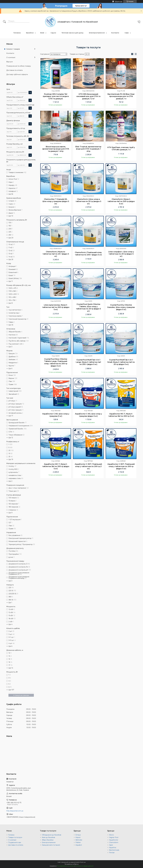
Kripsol (78, 837)
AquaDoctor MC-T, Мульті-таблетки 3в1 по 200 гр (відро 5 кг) (56, 466)
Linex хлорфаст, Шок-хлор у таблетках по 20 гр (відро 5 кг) (121, 254)
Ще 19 (11, 459)
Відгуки (10, 62)
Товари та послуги (15, 837)
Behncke (79, 840)
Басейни (30, 33)
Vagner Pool (114, 837)
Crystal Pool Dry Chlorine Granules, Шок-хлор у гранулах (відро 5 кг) (121, 307)
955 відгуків (119, 1)
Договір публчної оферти (17, 74)
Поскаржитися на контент (66, 866)
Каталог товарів (13, 49)
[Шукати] (4, 22)
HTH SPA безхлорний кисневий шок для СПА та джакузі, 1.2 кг (88, 96)
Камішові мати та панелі (51, 845)
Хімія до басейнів (48, 837)
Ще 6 (10, 369)
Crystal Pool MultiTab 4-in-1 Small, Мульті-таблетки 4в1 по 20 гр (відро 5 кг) (121, 362)
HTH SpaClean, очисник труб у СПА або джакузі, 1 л (121, 149)
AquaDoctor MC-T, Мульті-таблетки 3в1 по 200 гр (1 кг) (121, 415)
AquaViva (113, 848)
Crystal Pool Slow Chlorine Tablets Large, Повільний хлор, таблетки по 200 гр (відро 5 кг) (56, 362)
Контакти (115, 33)
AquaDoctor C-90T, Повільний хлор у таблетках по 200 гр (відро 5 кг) (121, 466)
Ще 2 (10, 481)
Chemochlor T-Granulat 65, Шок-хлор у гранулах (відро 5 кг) (56, 201)
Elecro (111, 835)
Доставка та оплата (14, 70)
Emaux (78, 835)
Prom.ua (83, 862)
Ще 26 (11, 259)
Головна (17, 33)
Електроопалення (97, 33)
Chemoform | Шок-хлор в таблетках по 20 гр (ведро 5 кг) (88, 201)
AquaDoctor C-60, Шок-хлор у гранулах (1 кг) (56, 415)
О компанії (11, 57)
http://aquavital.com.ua (15, 811)
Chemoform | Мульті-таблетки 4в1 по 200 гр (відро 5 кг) (121, 201)
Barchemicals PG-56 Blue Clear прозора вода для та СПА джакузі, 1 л (121, 96)
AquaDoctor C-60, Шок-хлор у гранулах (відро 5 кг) (88, 415)
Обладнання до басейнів (52, 835)
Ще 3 (10, 347)
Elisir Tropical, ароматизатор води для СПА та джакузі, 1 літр (88, 149)
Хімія (42, 33)
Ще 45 (11, 325)
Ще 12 (11, 438)
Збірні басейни (48, 840)
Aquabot (79, 845)
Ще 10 (11, 216)
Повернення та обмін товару (19, 66)
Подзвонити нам (15, 842)
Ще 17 (11, 416)
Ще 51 (11, 303)
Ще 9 (10, 513)
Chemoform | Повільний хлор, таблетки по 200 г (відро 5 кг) (88, 254)
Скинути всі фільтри (22, 695)
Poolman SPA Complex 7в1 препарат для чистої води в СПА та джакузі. (56, 96)
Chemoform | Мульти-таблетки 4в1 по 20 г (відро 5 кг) (56, 254)
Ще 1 (10, 603)
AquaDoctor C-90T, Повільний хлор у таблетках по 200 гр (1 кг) (88, 466)
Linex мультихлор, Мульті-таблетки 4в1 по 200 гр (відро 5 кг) (56, 307)
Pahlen (78, 842)
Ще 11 (11, 281)
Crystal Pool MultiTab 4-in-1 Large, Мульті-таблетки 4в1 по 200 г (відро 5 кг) (88, 362)
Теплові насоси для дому (73, 33)
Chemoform (114, 842)
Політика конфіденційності (84, 866)
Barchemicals (114, 850)
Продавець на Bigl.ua (71, 864)
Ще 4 (10, 624)
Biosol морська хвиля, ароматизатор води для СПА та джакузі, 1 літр (56, 149)
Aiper (111, 845)
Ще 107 (11, 690)
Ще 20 (11, 238)
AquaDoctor (114, 840)
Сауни (53, 33)
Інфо (127, 33)
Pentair (112, 853)
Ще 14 (11, 668)
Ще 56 (11, 194)
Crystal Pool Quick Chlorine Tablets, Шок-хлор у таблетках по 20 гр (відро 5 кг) (88, 308)
